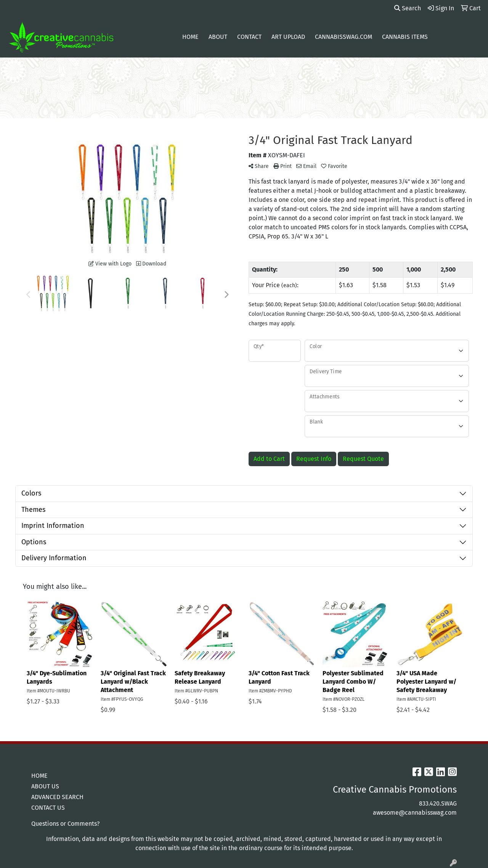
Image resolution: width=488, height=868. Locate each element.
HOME (39, 776)
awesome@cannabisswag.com (415, 813)
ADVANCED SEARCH (57, 797)
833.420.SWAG (438, 803)
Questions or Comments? (65, 824)
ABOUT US (45, 786)
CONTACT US (48, 808)
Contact (249, 37)
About (218, 37)
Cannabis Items (405, 37)
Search (408, 8)
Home (190, 37)
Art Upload (288, 37)
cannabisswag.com (344, 37)
